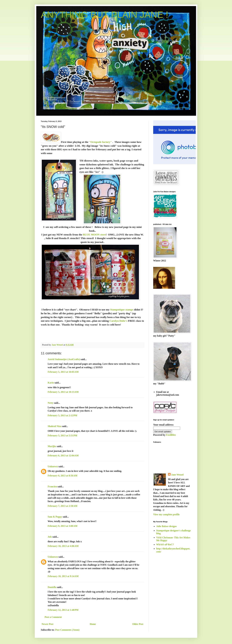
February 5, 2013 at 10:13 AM (63, 392)
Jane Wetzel (177, 475)
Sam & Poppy (55, 517)
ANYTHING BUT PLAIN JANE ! (105, 15)
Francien (52, 486)
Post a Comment (53, 617)
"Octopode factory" (100, 142)
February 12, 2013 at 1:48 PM (63, 610)
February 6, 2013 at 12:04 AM (63, 456)
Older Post (138, 624)
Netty (50, 403)
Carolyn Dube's (118, 321)
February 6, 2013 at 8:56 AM (62, 476)
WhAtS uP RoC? (165, 544)
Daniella (52, 587)
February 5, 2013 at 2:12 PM (62, 415)
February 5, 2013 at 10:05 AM (63, 372)
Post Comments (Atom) (67, 630)
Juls (50, 537)
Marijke (52, 446)
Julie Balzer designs (166, 526)
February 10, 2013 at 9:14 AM (63, 576)
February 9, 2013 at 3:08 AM (62, 526)
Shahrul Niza (55, 426)
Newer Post (47, 624)
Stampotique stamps (122, 310)
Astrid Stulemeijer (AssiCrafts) (64, 359)
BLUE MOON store (94, 235)
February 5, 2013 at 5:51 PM (62, 435)
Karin (51, 383)
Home (93, 624)
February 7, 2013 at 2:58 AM (62, 506)
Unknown (53, 466)
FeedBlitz (171, 435)
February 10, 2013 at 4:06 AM (63, 546)
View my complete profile (166, 514)
